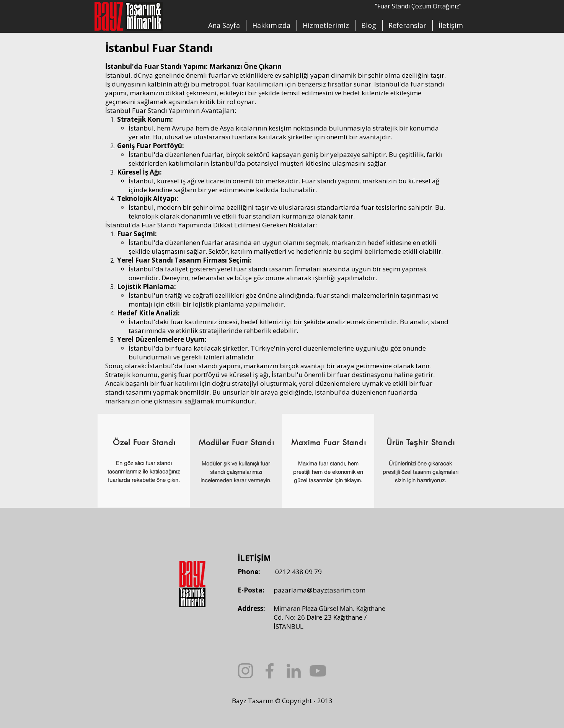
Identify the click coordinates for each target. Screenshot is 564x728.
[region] (144, 461)
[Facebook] (270, 671)
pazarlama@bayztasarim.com (319, 590)
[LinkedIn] (294, 671)
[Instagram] (245, 671)
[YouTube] (318, 671)
